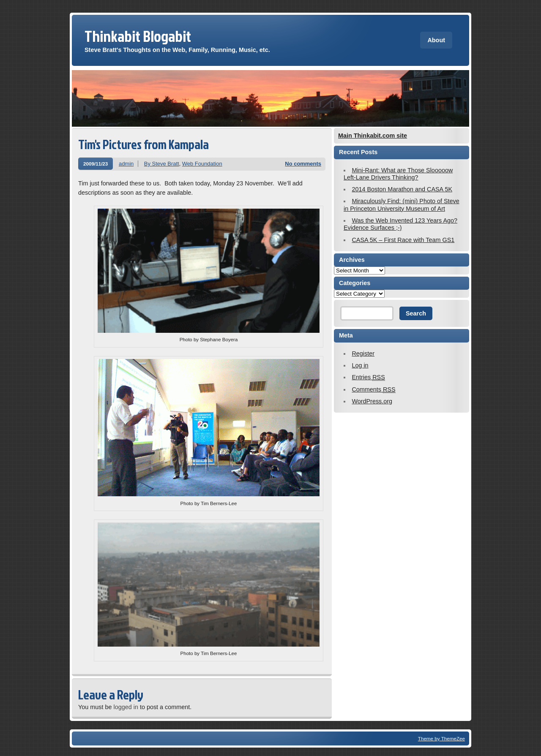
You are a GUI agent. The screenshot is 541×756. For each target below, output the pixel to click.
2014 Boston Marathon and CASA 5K (402, 189)
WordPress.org (372, 401)
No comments (303, 164)
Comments (373, 390)
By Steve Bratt (162, 164)
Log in (360, 365)
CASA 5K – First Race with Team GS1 (403, 240)
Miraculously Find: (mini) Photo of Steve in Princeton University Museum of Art (402, 205)
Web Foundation (202, 164)
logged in (126, 707)
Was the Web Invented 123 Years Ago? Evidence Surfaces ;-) (400, 224)
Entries (368, 377)
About (436, 40)
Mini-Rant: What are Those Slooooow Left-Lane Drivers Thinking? (398, 174)
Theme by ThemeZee (441, 738)
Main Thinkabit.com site (373, 136)
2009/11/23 (96, 164)
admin (126, 164)
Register (363, 354)
